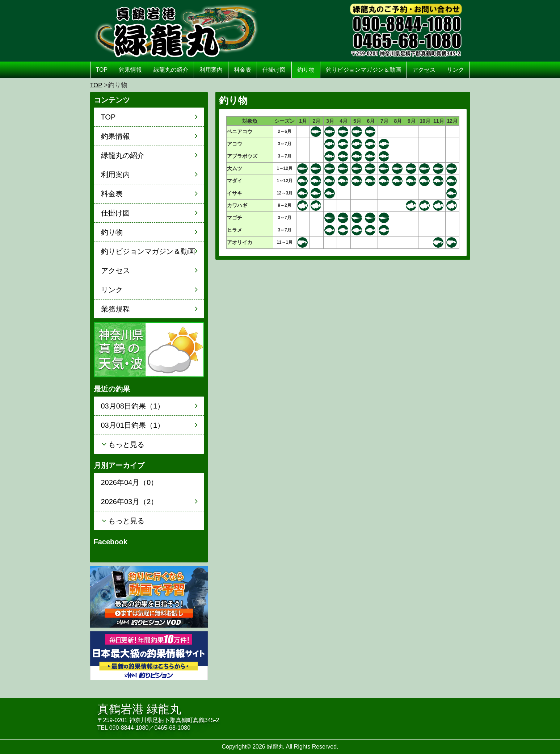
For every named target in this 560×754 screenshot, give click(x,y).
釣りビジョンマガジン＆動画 (363, 70)
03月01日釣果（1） (133, 425)
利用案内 (211, 70)
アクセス (424, 70)
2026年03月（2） (130, 502)
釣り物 (306, 70)
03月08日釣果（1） (133, 406)
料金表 (243, 70)
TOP (102, 70)
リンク (455, 70)
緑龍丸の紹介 (171, 70)
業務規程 (115, 309)
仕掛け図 (274, 70)
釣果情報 (130, 70)
